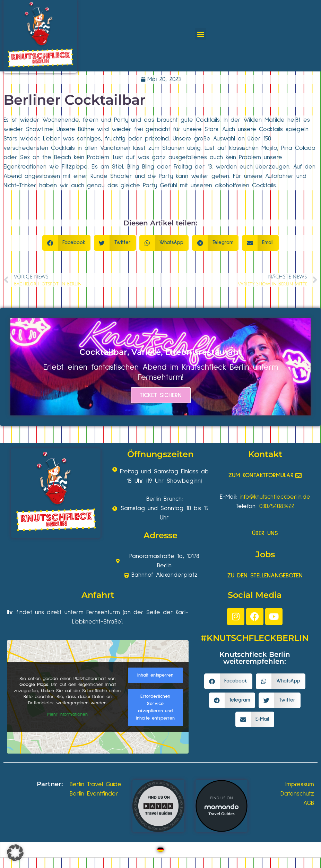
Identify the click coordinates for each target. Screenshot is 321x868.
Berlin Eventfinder (94, 794)
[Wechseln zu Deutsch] (160, 850)
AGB (309, 803)
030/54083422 (277, 506)
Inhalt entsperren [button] (155, 675)
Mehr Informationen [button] (67, 715)
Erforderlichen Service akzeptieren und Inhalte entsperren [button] (155, 707)
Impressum (300, 784)
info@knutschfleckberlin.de (275, 497)
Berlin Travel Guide (96, 784)
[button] (201, 34)
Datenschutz (297, 794)
